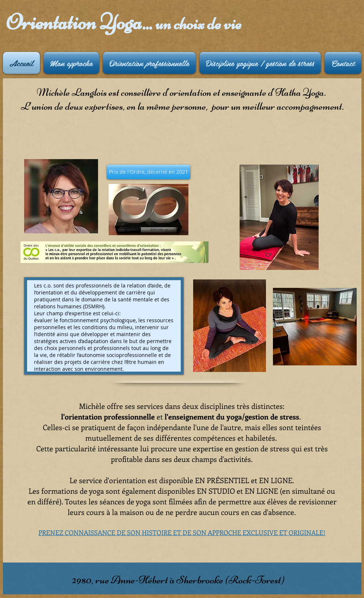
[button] (149, 172)
